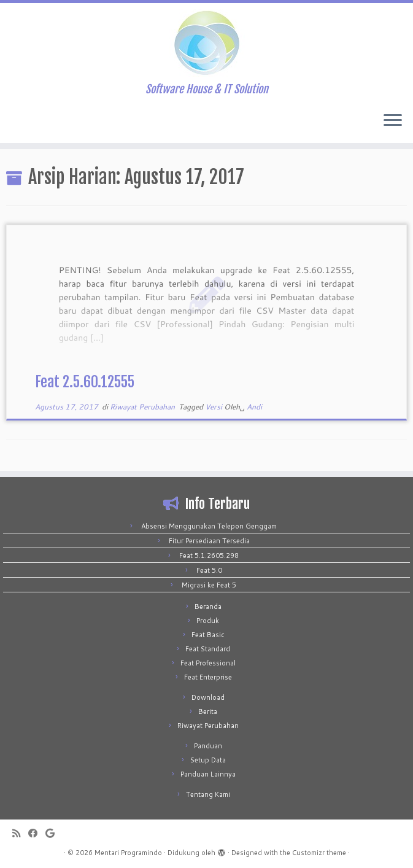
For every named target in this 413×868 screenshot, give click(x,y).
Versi (214, 407)
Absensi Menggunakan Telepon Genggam (209, 526)
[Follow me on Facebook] (37, 833)
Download (208, 697)
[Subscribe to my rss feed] (20, 833)
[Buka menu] (393, 121)
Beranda (208, 606)
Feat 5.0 (209, 570)
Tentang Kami (208, 794)
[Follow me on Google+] (54, 833)
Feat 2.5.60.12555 (85, 382)
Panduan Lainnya (208, 774)
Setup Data (208, 760)
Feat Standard (208, 649)
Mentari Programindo (128, 853)
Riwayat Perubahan (143, 407)
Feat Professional (208, 663)
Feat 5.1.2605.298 (209, 556)
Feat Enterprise (208, 677)
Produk (208, 621)
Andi (254, 407)
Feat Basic (208, 635)
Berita (208, 711)
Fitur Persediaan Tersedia (209, 541)
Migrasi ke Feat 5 (209, 585)
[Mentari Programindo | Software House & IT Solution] (206, 43)
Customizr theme (319, 853)
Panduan (208, 746)
